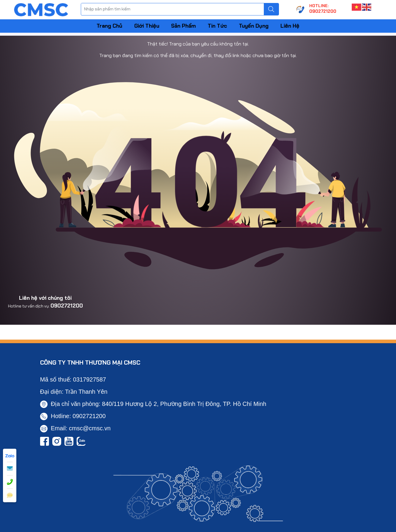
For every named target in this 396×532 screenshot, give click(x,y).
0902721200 (67, 306)
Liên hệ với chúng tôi (45, 298)
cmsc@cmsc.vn (90, 428)
